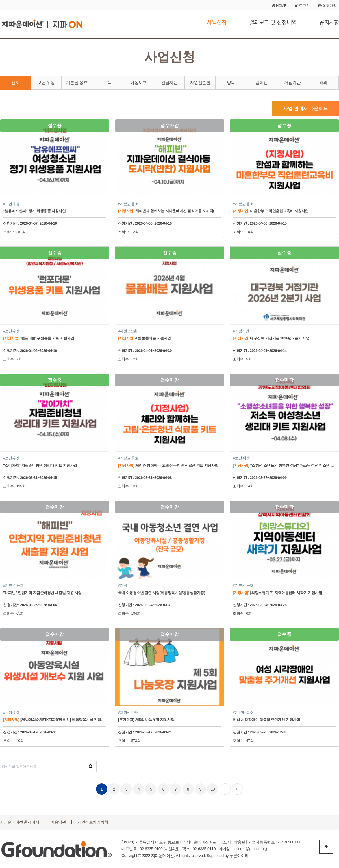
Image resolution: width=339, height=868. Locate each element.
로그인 (302, 6)
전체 (15, 82)
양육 (231, 82)
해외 (323, 82)
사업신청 (217, 22)
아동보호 (138, 82)
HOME (279, 6)
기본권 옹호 (77, 82)
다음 (225, 789)
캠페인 (262, 82)
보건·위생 (46, 82)
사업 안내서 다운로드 (306, 108)
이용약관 (58, 822)
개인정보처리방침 (93, 822)
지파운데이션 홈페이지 (19, 822)
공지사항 (329, 22)
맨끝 (237, 789)
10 (213, 789)
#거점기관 (241, 331)
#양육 (123, 585)
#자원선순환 (128, 331)
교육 (108, 82)
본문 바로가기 (0, 0)
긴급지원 (169, 82)
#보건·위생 (12, 204)
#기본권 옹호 (128, 204)
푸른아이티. (239, 856)
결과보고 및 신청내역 (273, 22)
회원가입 (327, 6)
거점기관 (292, 82)
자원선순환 (200, 82)
